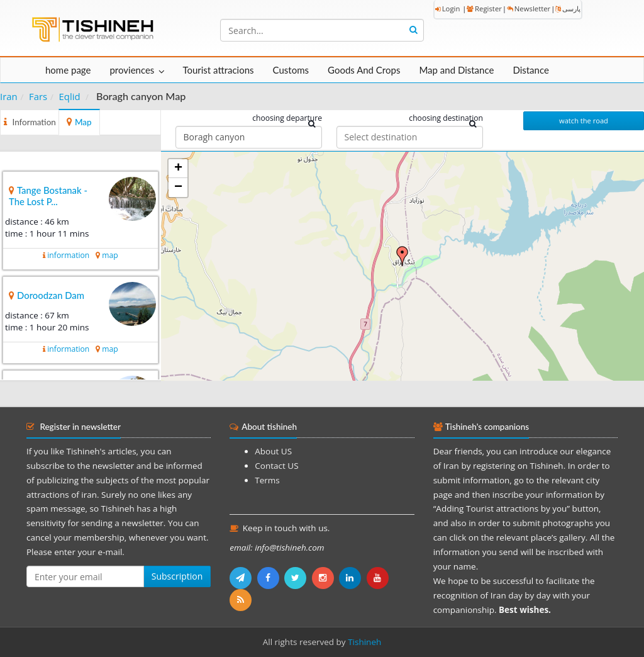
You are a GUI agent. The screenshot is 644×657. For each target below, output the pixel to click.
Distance (531, 70)
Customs (291, 70)
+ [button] (178, 169)
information (68, 255)
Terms (267, 480)
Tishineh (364, 642)
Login (448, 8)
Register (484, 8)
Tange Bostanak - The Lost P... (48, 196)
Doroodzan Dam (51, 295)
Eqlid (70, 96)
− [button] (178, 188)
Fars (38, 96)
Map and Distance (456, 70)
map (110, 255)
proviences (132, 70)
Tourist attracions (218, 70)
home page (68, 70)
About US (273, 451)
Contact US (276, 466)
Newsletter (529, 8)
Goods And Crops (364, 70)
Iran (9, 96)
